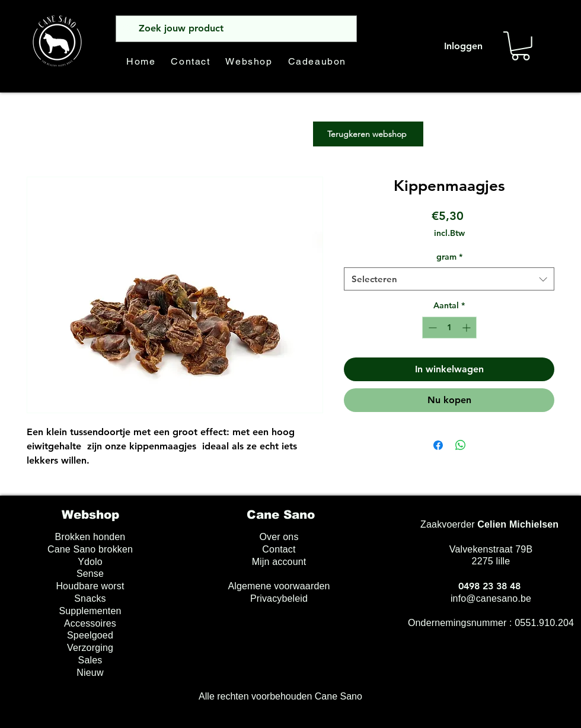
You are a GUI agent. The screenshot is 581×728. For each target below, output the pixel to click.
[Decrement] (431, 328)
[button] (521, 46)
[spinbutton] (449, 328)
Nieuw (90, 673)
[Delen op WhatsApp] (461, 445)
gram (449, 257)
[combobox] (449, 279)
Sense (90, 574)
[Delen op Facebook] (438, 445)
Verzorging (90, 648)
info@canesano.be (491, 598)
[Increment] (467, 328)
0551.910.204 (544, 623)
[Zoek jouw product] (235, 29)
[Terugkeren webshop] (368, 134)
